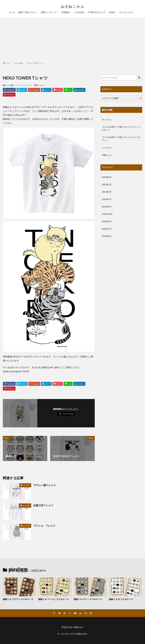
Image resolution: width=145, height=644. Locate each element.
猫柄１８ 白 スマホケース (121, 599)
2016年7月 (107, 229)
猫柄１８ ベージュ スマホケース (54, 599)
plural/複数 (19, 63)
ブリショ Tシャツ (44, 526)
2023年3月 (107, 177)
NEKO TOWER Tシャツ (36, 63)
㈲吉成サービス (81, 111)
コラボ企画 (79, 12)
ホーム (12, 12)
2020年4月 (107, 207)
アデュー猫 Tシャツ (45, 485)
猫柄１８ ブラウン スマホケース (18, 599)
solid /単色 (26, 485)
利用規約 (65, 12)
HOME (8, 63)
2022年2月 (107, 184)
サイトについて (126, 12)
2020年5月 (107, 199)
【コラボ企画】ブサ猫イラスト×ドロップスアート (121, 139)
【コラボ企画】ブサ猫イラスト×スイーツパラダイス (121, 128)
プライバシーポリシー (72, 627)
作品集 (112, 12)
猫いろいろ (40, 85)
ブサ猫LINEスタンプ (96, 12)
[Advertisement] (72, 39)
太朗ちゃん (107, 155)
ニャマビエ (107, 148)
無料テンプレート (49, 12)
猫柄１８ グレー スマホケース (88, 599)
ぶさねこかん (81, 634)
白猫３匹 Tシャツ (43, 505)
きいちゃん (107, 119)
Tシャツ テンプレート (23, 85)
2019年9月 (107, 221)
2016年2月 (107, 236)
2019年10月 (107, 214)
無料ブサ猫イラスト (27, 12)
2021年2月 (107, 192)
